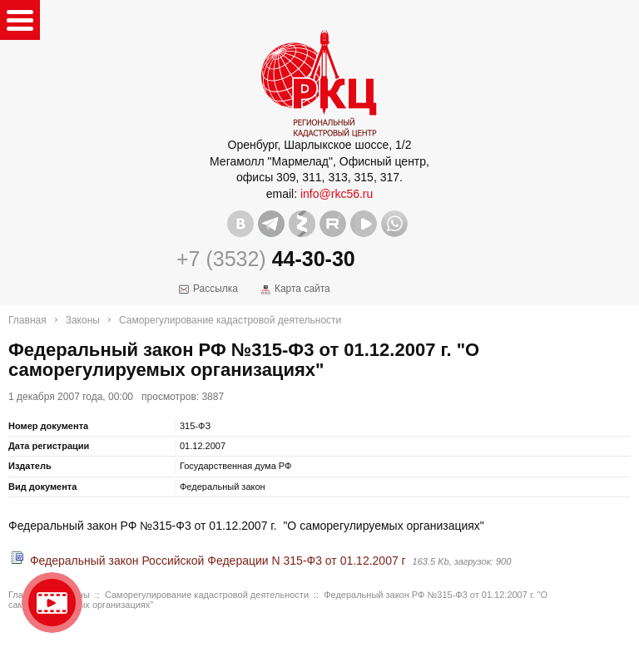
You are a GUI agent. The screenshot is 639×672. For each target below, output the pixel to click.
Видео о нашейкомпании (52, 603)
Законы (83, 320)
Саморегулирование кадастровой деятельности (230, 320)
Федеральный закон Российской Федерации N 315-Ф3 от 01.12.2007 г (218, 561)
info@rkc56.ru (337, 194)
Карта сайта (302, 289)
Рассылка (215, 289)
